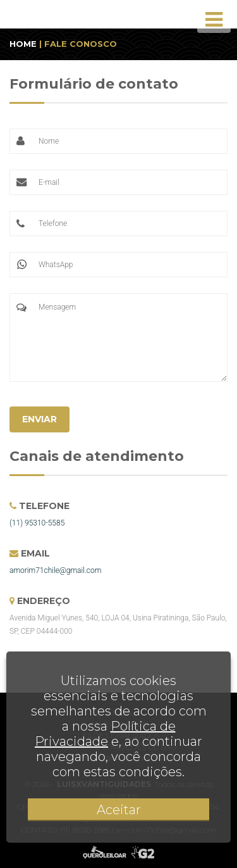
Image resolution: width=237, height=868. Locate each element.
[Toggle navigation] (214, 20)
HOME (23, 44)
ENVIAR (39, 419)
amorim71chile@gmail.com (55, 570)
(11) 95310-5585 (37, 523)
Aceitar (119, 810)
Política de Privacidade (105, 734)
